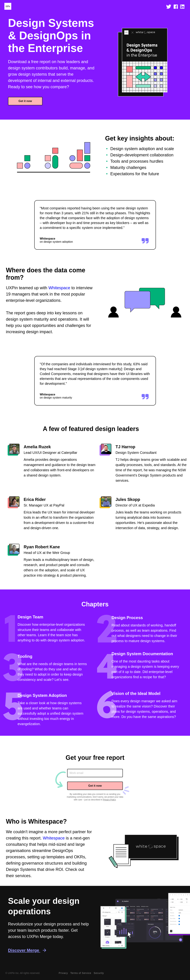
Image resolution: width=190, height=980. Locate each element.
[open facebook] (176, 8)
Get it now (25, 101)
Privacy (63, 973)
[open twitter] (169, 8)
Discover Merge (27, 950)
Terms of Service (81, 973)
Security (99, 973)
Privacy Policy (109, 800)
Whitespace (59, 288)
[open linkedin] (182, 8)
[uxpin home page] (8, 8)
